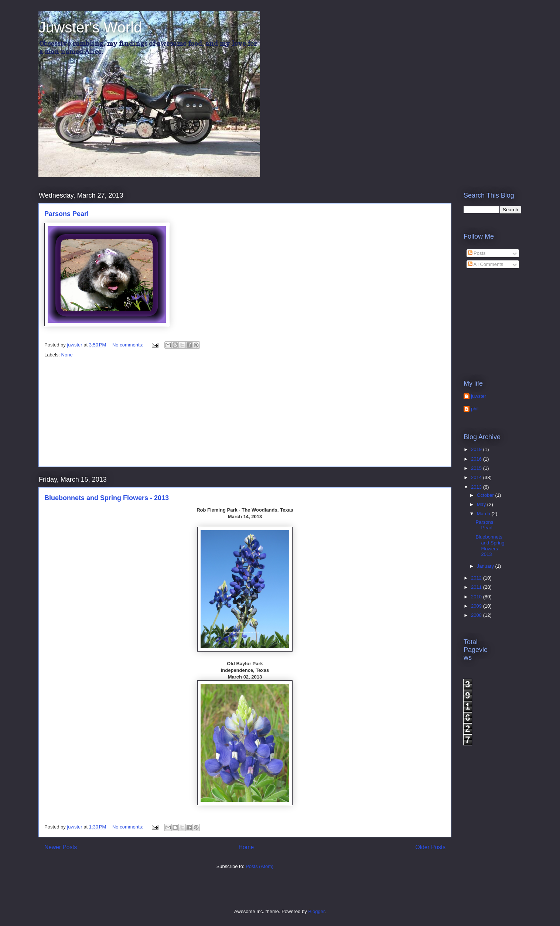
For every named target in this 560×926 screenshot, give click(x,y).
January (486, 566)
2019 (477, 449)
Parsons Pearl (66, 214)
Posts (477, 253)
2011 (477, 587)
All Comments (486, 264)
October (486, 495)
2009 (477, 606)
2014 (477, 477)
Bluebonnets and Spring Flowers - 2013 (107, 498)
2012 (477, 578)
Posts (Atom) (259, 866)
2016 (477, 459)
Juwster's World (90, 27)
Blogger (316, 911)
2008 (477, 615)
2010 (477, 597)
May (482, 504)
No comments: (128, 345)
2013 (477, 487)
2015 (477, 468)
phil (475, 409)
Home (246, 847)
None (67, 355)
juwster (479, 396)
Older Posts (431, 847)
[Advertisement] (245, 415)
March (484, 514)
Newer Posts (61, 847)
